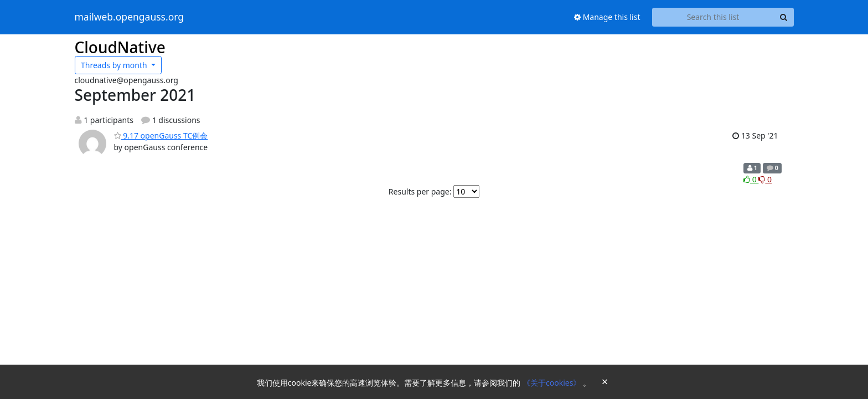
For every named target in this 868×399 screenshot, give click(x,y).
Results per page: (420, 191)
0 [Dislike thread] (765, 179)
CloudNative (120, 47)
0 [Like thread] (751, 179)
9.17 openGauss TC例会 (161, 135)
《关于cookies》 (553, 383)
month (115, 65)
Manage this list (607, 17)
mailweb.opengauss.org (130, 17)
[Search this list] (713, 17)
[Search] (784, 17)
